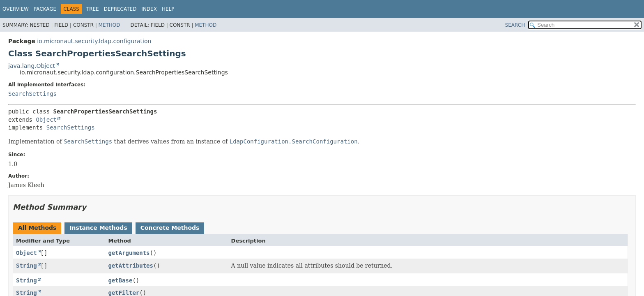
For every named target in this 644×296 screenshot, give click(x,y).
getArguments (129, 253)
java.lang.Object (32, 66)
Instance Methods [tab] (98, 228)
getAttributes (131, 266)
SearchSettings (32, 94)
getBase (120, 280)
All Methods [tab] (37, 228)
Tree (93, 9)
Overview (16, 9)
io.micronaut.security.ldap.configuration (94, 41)
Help (168, 9)
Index (149, 9)
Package (45, 9)
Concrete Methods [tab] (170, 228)
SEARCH (515, 25)
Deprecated (120, 9)
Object (46, 120)
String (26, 266)
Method (109, 25)
